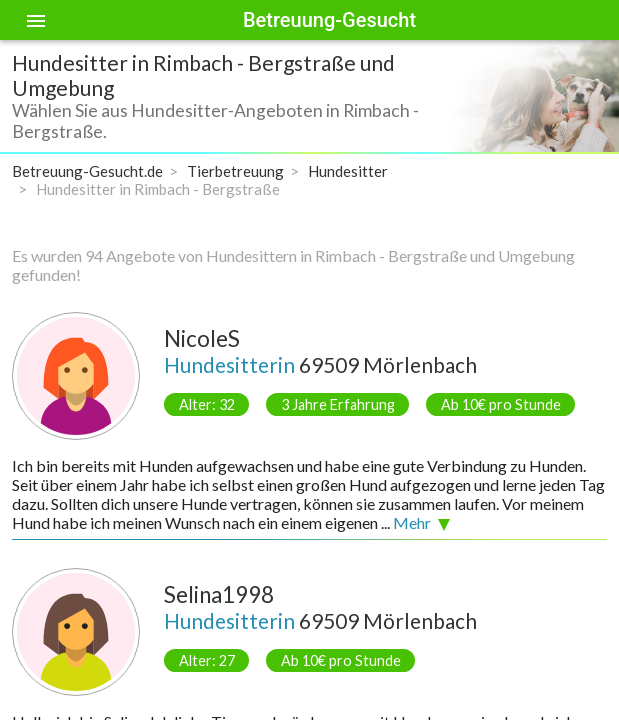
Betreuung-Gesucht (329, 20)
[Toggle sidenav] (36, 20)
